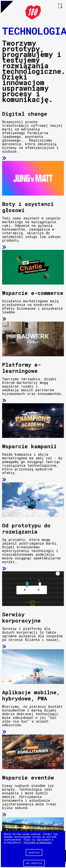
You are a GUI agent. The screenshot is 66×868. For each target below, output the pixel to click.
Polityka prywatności (38, 842)
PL (59, 6)
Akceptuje (34, 853)
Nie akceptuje (34, 863)
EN (62, 6)
